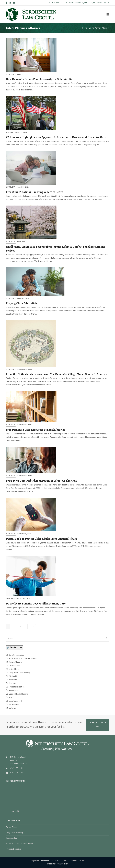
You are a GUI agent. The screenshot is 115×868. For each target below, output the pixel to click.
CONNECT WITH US (98, 725)
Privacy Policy (62, 864)
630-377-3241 (56, 3)
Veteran (9, 132)
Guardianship (14, 666)
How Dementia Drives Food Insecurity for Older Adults (39, 79)
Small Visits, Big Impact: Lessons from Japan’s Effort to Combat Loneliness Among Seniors (55, 249)
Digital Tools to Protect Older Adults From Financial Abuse (41, 539)
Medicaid (13, 676)
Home (85, 28)
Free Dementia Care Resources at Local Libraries (36, 430)
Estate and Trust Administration (23, 659)
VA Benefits (14, 705)
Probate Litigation (17, 687)
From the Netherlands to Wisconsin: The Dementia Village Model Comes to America (56, 374)
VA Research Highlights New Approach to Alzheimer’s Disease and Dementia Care (56, 137)
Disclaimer (51, 864)
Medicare (10, 599)
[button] (108, 14)
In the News (11, 74)
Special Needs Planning (19, 694)
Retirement (11, 187)
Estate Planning (16, 662)
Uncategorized (15, 701)
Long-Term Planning (14, 833)
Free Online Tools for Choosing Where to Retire (34, 192)
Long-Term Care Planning (20, 673)
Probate (12, 683)
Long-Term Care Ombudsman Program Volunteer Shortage (41, 481)
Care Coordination (17, 655)
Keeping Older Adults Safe (22, 303)
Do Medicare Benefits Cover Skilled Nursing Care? (36, 604)
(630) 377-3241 (16, 768)
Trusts (12, 698)
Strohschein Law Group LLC (51, 861)
